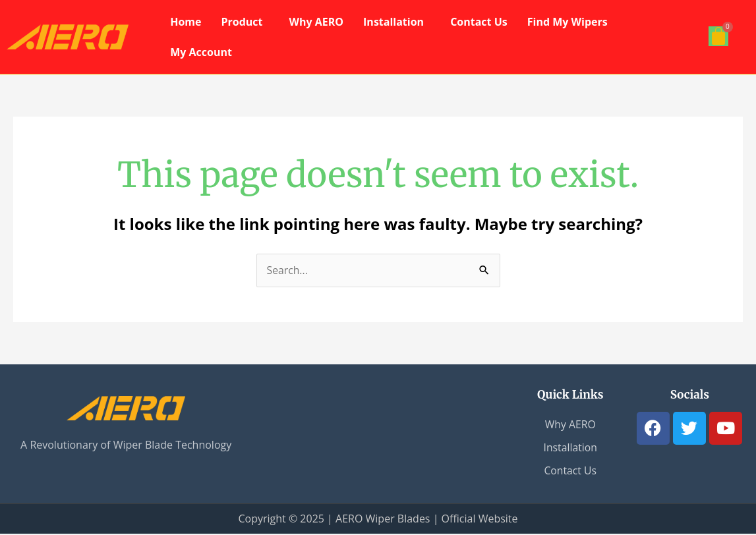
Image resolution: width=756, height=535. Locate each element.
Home (186, 22)
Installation (393, 22)
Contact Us (479, 22)
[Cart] (718, 36)
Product (242, 22)
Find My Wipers (567, 22)
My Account (201, 52)
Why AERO (317, 22)
